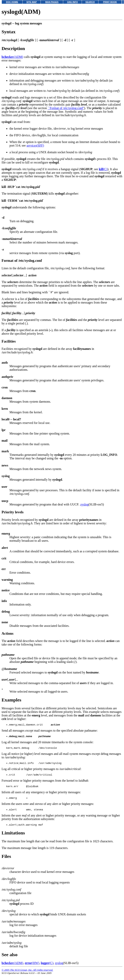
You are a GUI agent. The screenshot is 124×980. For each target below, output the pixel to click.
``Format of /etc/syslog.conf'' (66, 108)
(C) (103, 169)
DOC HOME (12, 2)
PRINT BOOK (110, 2)
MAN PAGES (52, 2)
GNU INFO (73, 2)
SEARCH (90, 2)
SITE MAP (32, 2)
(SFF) (35, 145)
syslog (85, 504)
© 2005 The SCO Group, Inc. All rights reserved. (27, 975)
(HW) (32, 968)
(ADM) (12, 57)
